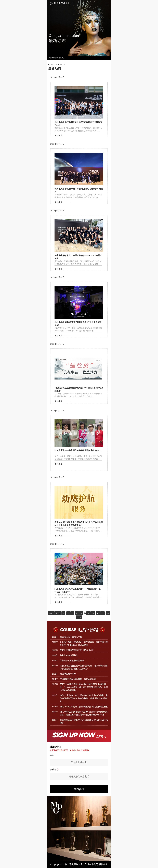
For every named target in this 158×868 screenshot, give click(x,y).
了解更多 (59, 135)
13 (88, 613)
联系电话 (54, 770)
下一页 (79, 617)
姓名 (52, 755)
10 (77, 613)
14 (93, 613)
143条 (51, 613)
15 (98, 613)
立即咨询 (79, 789)
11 (81, 613)
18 (108, 613)
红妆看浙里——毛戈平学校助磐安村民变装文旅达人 (78, 450)
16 (102, 613)
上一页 (58, 613)
